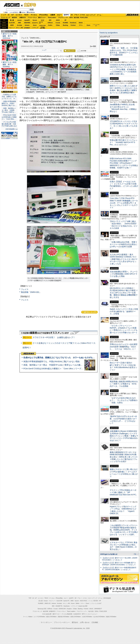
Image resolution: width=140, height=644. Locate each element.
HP (66, 20)
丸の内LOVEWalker (99, 617)
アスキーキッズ (5, 18)
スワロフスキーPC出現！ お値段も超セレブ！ (54, 337)
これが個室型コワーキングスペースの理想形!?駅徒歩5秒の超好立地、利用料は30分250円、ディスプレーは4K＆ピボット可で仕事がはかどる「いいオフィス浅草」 (124, 530)
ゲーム (99, 15)
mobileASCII (77, 614)
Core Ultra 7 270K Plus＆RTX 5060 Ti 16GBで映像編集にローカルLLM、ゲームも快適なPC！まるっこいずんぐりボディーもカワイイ (124, 203)
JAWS (12, 25)
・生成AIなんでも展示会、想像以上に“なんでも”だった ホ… (9, 97)
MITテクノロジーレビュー (90, 614)
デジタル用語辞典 (67, 614)
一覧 (60, 51)
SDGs (71, 18)
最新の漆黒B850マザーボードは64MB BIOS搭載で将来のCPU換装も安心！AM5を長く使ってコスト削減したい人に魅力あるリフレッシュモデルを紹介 (124, 457)
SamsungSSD (41, 23)
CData (58, 25)
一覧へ (135, 554)
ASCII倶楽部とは (11, 129)
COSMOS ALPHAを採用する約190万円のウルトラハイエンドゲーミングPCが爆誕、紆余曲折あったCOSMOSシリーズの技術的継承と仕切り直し (123, 69)
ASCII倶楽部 (133, 15)
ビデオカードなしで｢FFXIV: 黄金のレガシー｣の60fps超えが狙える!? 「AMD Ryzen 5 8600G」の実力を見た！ (124, 546)
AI (9, 15)
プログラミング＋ (82, 611)
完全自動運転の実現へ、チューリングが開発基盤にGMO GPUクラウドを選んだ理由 (124, 274)
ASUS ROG (27, 23)
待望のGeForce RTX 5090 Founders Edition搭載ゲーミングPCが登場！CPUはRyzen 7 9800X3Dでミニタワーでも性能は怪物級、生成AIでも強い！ (124, 163)
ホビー (59, 15)
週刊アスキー (42, 18)
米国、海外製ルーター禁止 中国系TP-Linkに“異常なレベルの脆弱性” (54, 365)
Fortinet (73, 25)
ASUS (58, 20)
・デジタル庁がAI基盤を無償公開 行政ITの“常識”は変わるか (9, 124)
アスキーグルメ (32, 18)
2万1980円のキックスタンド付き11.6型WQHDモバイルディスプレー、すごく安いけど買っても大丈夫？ (124, 125)
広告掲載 (95, 622)
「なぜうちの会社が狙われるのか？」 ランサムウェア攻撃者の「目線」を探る (124, 400)
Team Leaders (71, 611)
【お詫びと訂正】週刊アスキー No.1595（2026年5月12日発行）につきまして (120, 559)
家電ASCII (23, 18)
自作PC (29, 5)
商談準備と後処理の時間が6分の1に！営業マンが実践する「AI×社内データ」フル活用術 (124, 384)
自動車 (53, 15)
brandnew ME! (43, 28)
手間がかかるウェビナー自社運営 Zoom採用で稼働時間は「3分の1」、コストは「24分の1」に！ (125, 347)
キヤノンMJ (20, 28)
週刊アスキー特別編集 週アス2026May (10, 64)
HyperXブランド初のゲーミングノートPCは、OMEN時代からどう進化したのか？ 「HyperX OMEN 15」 (123, 510)
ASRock (50, 23)
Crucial (58, 23)
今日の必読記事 (47, 614)
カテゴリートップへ (89, 312)
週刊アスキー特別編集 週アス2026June (10, 36)
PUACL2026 (84, 18)
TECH (26, 15)
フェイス (25, 289)
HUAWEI (66, 23)
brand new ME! (83, 606)
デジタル (34, 15)
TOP (30, 598)
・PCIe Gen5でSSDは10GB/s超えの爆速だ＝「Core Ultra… (9, 117)
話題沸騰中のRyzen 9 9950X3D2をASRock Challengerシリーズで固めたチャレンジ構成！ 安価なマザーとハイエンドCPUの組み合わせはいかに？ (124, 436)
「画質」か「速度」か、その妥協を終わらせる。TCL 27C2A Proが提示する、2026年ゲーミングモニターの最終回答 (124, 51)
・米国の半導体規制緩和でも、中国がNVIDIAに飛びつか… (9, 103)
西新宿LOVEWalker (64, 617)
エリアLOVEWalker (39, 617)
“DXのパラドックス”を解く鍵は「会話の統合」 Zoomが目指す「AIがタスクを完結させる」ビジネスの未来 (124, 225)
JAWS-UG (48, 603)
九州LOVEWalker (87, 617)
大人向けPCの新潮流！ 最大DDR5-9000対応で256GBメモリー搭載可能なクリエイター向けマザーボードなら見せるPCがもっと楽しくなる (124, 259)
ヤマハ (81, 25)
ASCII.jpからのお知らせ (109, 554)
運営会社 (75, 622)
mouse (19, 20)
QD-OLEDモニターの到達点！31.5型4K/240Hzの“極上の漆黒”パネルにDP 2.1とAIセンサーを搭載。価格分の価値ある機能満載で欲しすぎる (124, 293)
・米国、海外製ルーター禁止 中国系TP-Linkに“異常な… (9, 110)
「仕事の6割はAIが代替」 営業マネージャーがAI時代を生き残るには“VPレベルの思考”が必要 (124, 244)
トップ (3, 15)
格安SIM (14, 18)
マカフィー (12, 28)
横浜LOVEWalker (51, 617)
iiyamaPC (27, 20)
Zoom (88, 25)
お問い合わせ (85, 622)
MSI (50, 20)
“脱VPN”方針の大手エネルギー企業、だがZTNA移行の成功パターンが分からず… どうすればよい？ (123, 420)
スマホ (82, 15)
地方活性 (76, 18)
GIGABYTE (35, 23)
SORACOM (62, 609)
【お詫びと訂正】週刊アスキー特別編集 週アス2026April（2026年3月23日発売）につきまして (119, 564)
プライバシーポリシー (62, 622)
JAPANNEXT (27, 28)
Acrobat (20, 25)
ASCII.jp (12, 5)
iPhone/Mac (44, 15)
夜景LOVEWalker (76, 617)
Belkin (81, 23)
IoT (13, 15)
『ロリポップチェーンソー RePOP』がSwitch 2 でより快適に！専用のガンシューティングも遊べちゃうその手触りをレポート (124, 329)
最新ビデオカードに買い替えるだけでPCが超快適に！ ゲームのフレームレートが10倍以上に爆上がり (124, 473)
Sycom (35, 20)
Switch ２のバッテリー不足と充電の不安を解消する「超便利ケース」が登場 (124, 311)
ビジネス (19, 15)
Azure (35, 25)
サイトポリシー (46, 622)
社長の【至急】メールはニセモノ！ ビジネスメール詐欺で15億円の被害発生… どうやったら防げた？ (124, 185)
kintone (27, 25)
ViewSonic (73, 23)
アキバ (77, 15)
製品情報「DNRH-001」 (31, 292)
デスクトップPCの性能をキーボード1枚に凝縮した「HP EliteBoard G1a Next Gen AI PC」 (124, 492)
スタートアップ (90, 15)
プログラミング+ (63, 18)
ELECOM (12, 23)
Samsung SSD (42, 609)
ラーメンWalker (28, 617)
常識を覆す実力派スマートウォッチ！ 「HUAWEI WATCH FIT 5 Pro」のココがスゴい (124, 142)
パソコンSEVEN (43, 20)
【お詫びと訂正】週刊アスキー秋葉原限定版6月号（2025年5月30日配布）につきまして (119, 569)
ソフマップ (35, 28)
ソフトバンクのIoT (96, 25)
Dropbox (50, 25)
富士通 (12, 20)
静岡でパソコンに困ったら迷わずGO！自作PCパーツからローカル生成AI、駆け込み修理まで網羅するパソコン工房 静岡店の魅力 (124, 89)
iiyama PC (66, 601)
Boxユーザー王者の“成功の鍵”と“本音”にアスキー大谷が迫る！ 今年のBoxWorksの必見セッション (123, 366)
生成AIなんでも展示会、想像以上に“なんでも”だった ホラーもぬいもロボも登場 (60, 357)
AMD (19, 23)
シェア (44, 50)
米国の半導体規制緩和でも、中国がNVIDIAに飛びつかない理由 (51, 361)
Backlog (65, 25)
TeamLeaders (52, 18)
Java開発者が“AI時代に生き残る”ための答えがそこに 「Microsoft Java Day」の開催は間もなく (123, 108)
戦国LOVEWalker (111, 617)
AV (72, 15)
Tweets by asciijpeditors (108, 33)
